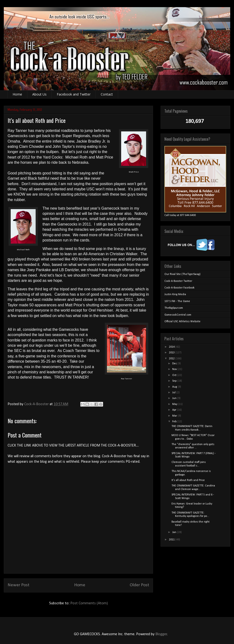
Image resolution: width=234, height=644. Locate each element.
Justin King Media (175, 294)
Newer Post (19, 585)
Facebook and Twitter (74, 94)
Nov (175, 369)
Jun (175, 398)
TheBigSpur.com (174, 308)
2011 (172, 540)
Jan (175, 532)
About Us (39, 94)
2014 (172, 347)
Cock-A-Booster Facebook (179, 288)
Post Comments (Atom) (89, 603)
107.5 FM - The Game (177, 301)
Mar (175, 416)
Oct (175, 375)
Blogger (161, 634)
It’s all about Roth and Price (188, 480)
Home (17, 94)
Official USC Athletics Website (182, 322)
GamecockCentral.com (178, 315)
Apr (175, 410)
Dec (175, 364)
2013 (172, 353)
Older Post (139, 585)
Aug (175, 387)
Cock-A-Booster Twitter (178, 281)
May (175, 404)
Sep (175, 381)
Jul (174, 393)
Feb (175, 422)
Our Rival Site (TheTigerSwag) (182, 274)
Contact (107, 94)
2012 (172, 359)
